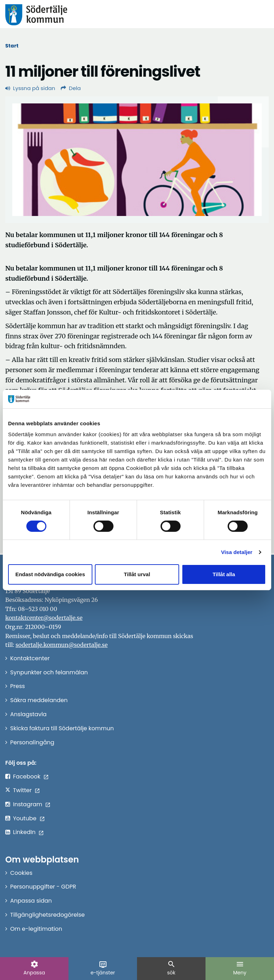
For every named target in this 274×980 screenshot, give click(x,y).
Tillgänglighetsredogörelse (47, 915)
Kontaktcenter (30, 658)
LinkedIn (24, 832)
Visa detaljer (237, 552)
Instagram (28, 804)
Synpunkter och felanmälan (49, 672)
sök (171, 968)
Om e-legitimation (36, 929)
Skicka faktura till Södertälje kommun (62, 728)
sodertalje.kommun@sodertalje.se (61, 645)
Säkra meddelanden (39, 700)
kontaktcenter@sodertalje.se (44, 618)
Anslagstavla (28, 714)
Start (12, 46)
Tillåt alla (224, 574)
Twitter (22, 790)
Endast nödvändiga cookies (50, 574)
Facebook (27, 777)
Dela (71, 88)
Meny (240, 968)
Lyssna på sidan (30, 88)
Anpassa (34, 968)
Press (18, 686)
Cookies (21, 873)
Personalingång (32, 742)
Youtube (25, 818)
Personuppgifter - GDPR (43, 887)
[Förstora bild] (137, 160)
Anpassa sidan (31, 901)
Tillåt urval (137, 574)
